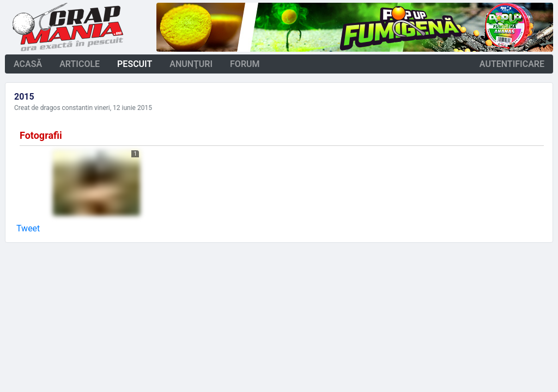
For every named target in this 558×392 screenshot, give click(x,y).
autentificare (512, 64)
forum (245, 64)
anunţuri (191, 64)
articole (80, 64)
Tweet (28, 228)
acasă (28, 64)
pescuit (135, 64)
